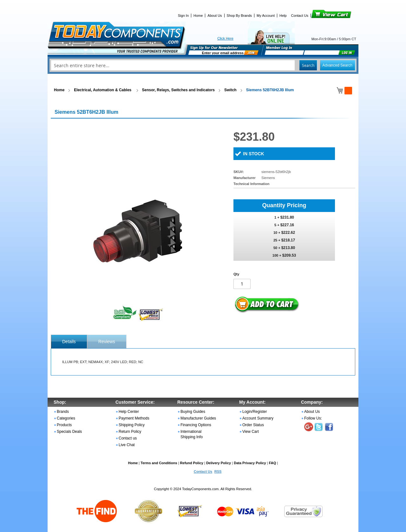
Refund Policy (192, 463)
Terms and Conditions (159, 463)
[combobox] (203, 65)
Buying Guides (193, 412)
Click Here (225, 38)
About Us (215, 16)
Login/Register (255, 412)
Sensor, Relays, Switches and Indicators (178, 90)
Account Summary (258, 418)
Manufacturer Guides (198, 418)
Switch (230, 90)
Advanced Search (337, 65)
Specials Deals (69, 432)
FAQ (273, 463)
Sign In (183, 16)
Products (64, 425)
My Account (266, 16)
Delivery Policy (219, 463)
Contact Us (300, 16)
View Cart (321, 16)
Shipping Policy (132, 425)
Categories (66, 418)
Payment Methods (134, 418)
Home (198, 16)
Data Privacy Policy (250, 463)
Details (69, 342)
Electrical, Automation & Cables (103, 90)
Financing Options (196, 425)
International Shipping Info (192, 434)
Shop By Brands (239, 16)
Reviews (107, 342)
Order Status (253, 425)
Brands (63, 412)
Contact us (128, 438)
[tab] (69, 342)
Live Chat (127, 445)
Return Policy (130, 432)
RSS (218, 471)
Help (283, 16)
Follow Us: (313, 418)
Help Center (129, 412)
